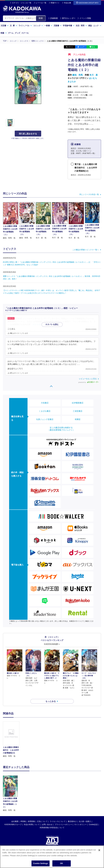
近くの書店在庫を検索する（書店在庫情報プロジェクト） (61, 429)
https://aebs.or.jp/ (42, 834)
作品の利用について (32, 803)
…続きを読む (37, 324)
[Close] (99, 850)
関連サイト (55, 3)
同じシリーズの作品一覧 (89, 194)
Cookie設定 (93, 803)
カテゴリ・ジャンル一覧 (22, 3)
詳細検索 (53, 18)
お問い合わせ (47, 803)
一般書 (48, 26)
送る (93, 47)
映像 (4, 33)
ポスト (71, 47)
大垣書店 (45, 403)
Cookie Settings (41, 863)
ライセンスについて (58, 800)
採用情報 (31, 800)
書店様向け (72, 800)
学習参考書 (69, 26)
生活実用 (81, 26)
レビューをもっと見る (88, 379)
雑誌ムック (95, 26)
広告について (42, 800)
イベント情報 (84, 18)
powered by (89, 382)
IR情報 (23, 800)
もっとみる (51, 701)
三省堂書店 (78, 411)
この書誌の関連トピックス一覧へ (86, 250)
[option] (11, 740)
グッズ (17, 33)
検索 (41, 18)
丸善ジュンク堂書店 (45, 419)
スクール (25, 33)
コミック (38, 26)
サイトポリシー (80, 803)
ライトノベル (25, 26)
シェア (82, 47)
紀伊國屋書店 (78, 403)
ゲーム (11, 33)
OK (61, 863)
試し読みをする (28, 134)
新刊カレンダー (68, 18)
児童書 (58, 26)
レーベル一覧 (41, 3)
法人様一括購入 (85, 800)
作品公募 (68, 3)
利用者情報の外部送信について (52, 807)
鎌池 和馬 (78, 75)
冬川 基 (94, 75)
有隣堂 (78, 419)
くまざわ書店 (45, 411)
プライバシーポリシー (63, 803)
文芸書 (5, 26)
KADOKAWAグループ (13, 803)
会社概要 (15, 800)
